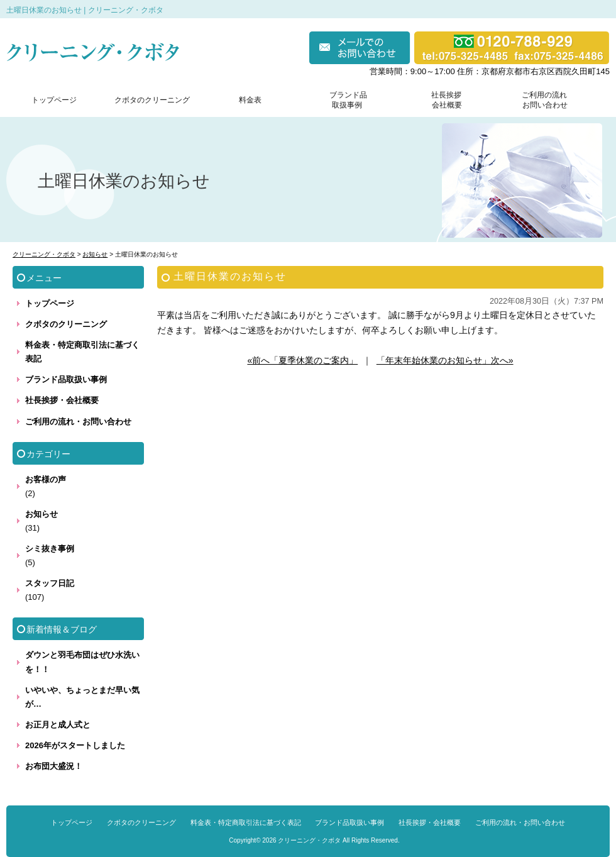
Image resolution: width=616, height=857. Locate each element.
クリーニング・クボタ (309, 840)
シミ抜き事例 (50, 549)
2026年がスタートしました (75, 745)
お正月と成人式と (58, 725)
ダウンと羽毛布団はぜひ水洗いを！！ (82, 662)
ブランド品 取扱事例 (348, 100)
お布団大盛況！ (54, 766)
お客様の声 (46, 479)
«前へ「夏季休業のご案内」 (302, 360)
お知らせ (41, 514)
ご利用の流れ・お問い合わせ (78, 422)
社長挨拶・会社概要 (62, 400)
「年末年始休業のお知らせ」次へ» (445, 360)
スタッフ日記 (50, 583)
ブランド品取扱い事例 (66, 379)
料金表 (250, 100)
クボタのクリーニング (152, 100)
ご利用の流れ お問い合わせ (542, 100)
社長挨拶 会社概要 (444, 100)
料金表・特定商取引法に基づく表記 (82, 352)
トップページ (54, 100)
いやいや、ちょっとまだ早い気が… (82, 697)
